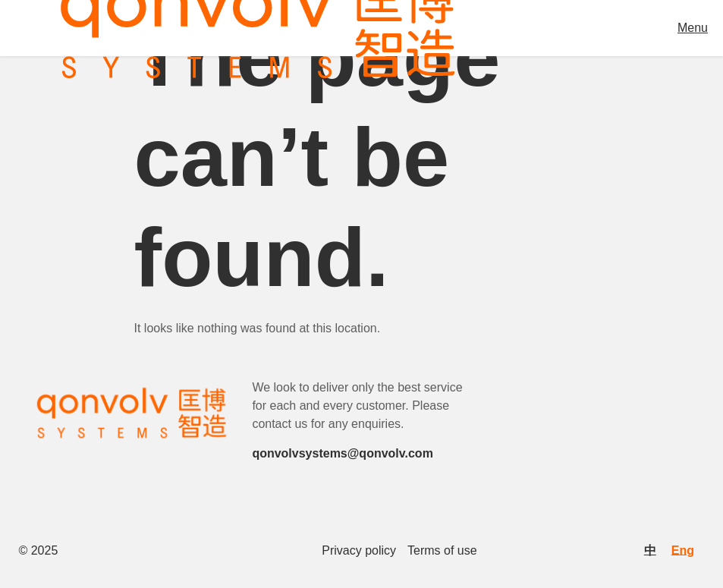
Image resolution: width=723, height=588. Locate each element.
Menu (693, 28)
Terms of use (442, 551)
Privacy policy (359, 551)
